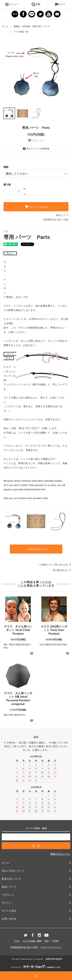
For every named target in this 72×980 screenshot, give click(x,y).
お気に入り (36, 140)
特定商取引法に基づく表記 (56, 220)
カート (60, 4)
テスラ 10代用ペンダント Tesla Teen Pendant (54, 630)
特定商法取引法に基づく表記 (24, 947)
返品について (62, 215)
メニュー (12, 4)
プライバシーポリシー (51, 947)
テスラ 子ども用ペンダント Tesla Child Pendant (18, 630)
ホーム (5, 26)
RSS (47, 941)
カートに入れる (36, 207)
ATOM (55, 941)
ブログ (17, 941)
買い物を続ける (62, 570)
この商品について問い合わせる (55, 565)
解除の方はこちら (60, 854)
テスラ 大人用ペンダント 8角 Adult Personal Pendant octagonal (18, 699)
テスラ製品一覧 (21, 32)
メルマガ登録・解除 (32, 941)
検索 (36, 4)
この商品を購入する (36, 549)
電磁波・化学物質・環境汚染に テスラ (32, 26)
